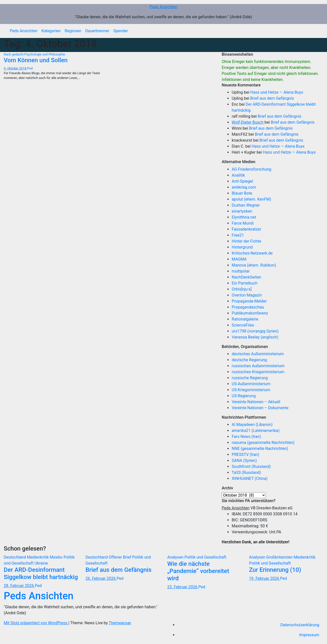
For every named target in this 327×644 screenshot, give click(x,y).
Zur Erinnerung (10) (275, 570)
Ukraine (41, 563)
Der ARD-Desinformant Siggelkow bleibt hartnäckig (41, 573)
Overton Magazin (247, 295)
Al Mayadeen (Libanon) (252, 425)
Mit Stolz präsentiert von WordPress (36, 623)
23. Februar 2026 (183, 587)
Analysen (176, 557)
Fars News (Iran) (246, 437)
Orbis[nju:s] (242, 289)
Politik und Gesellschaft (205, 557)
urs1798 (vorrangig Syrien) (255, 331)
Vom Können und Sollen (36, 60)
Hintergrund (242, 247)
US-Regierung (244, 396)
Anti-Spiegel (242, 181)
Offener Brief (120, 557)
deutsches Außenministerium (258, 354)
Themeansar (120, 623)
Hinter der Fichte (246, 241)
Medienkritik (38, 557)
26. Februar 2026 (101, 578)
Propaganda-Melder (249, 301)
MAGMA (239, 259)
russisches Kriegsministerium (258, 372)
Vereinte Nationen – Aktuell (256, 402)
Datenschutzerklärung (300, 625)
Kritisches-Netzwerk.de (252, 253)
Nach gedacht (14, 54)
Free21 (238, 235)
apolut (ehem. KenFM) (251, 199)
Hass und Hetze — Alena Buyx (277, 92)
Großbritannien (280, 557)
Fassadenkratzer (246, 229)
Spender (121, 31)
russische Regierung (250, 378)
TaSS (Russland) (246, 473)
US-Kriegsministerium (251, 390)
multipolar (241, 271)
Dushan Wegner (246, 205)
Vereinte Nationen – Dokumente (260, 408)
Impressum (309, 635)
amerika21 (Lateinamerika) (255, 431)
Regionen (73, 31)
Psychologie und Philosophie (45, 54)
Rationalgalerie (245, 319)
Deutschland (15, 557)
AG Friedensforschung (251, 169)
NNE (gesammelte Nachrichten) (260, 449)
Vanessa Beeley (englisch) (255, 337)
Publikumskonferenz (250, 313)
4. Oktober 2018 (15, 68)
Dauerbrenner (97, 31)
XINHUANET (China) (249, 479)
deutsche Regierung (249, 360)
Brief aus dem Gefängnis (272, 98)
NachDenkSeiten (246, 277)
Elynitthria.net (244, 217)
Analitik (238, 175)
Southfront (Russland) (251, 467)
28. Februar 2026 (19, 586)
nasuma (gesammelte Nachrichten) (263, 443)
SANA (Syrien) (244, 461)
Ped (30, 68)
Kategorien (51, 31)
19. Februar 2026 (265, 578)
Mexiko (57, 557)
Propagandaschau (248, 307)
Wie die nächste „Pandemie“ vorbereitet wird (198, 571)
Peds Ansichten (164, 7)
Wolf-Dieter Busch (247, 122)
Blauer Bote (242, 193)
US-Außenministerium (251, 384)
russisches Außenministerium (258, 366)
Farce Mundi (243, 223)
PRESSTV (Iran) (245, 455)
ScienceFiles (243, 325)
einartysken (242, 211)
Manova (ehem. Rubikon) (254, 265)
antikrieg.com (244, 187)
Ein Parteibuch (245, 283)
